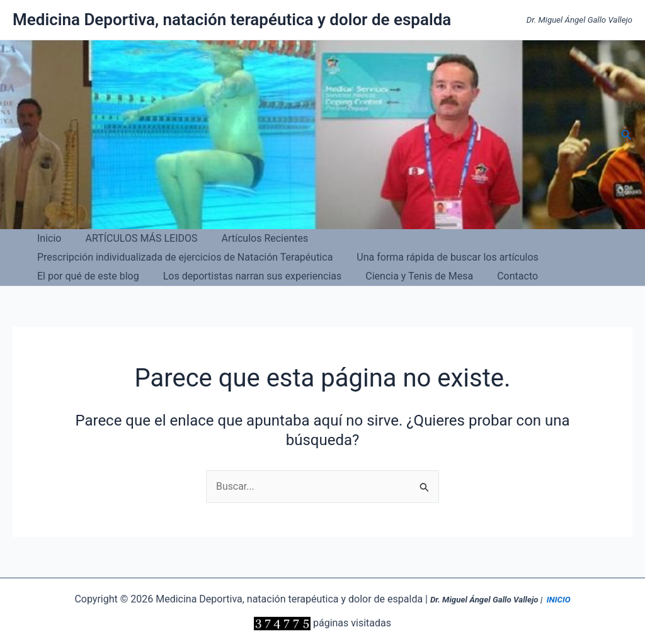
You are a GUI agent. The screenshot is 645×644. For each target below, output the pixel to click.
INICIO (559, 600)
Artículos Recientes (256, 238)
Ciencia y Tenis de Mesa (89, 276)
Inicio (47, 238)
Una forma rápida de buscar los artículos (126, 257)
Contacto (184, 276)
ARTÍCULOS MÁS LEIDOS (135, 238)
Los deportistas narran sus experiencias (448, 257)
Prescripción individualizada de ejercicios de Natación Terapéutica (466, 238)
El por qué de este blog (288, 257)
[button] (627, 135)
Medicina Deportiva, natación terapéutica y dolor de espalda (232, 20)
